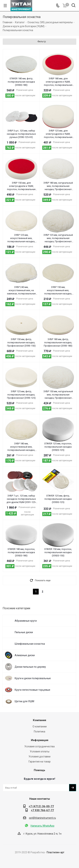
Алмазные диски (25, 655)
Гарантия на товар (40, 762)
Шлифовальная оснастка (30, 644)
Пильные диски (24, 632)
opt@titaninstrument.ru (42, 818)
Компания (39, 720)
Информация (40, 740)
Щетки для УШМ (24, 701)
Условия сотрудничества (39, 746)
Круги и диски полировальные (33, 678)
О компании (40, 726)
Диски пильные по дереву (30, 667)
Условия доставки (39, 757)
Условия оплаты (40, 751)
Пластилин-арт (55, 852)
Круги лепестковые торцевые (32, 690)
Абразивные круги (26, 621)
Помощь (39, 770)
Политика (39, 732)
